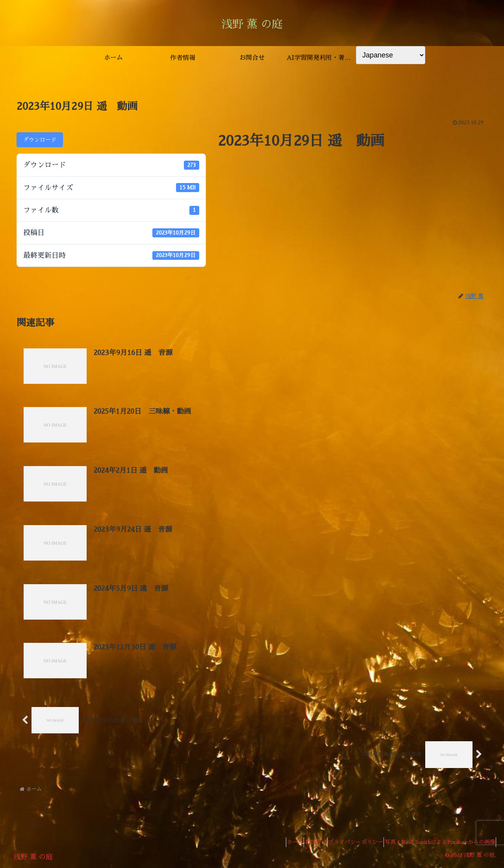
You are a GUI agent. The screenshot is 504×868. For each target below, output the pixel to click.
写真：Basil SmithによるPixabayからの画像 (436, 844)
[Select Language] (391, 55)
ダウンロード (40, 140)
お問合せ (298, 844)
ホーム (271, 844)
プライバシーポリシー (345, 844)
